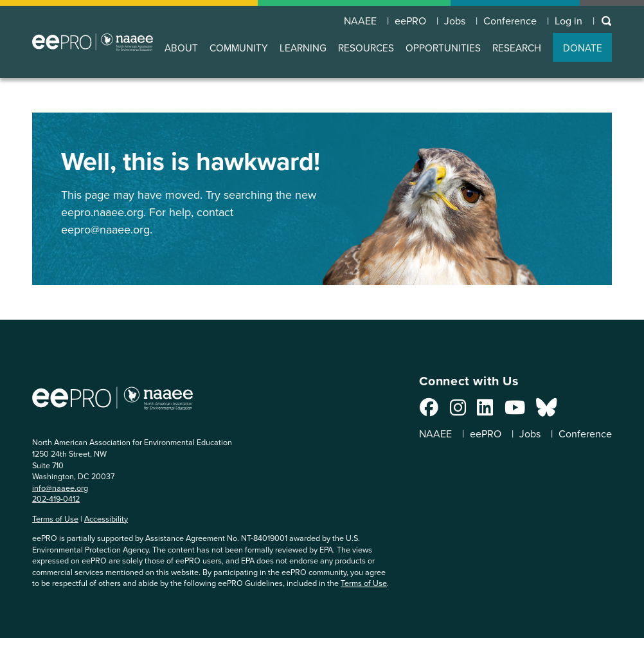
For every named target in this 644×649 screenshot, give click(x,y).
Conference (510, 21)
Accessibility (106, 519)
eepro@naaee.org (105, 230)
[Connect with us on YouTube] (513, 411)
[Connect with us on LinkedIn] (484, 411)
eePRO (409, 21)
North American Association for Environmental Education (93, 41)
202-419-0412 (56, 499)
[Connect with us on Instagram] (456, 411)
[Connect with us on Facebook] (428, 411)
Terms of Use (55, 519)
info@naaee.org (60, 488)
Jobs (454, 21)
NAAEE (358, 21)
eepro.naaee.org (102, 212)
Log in (568, 21)
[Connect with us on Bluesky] (545, 411)
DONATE (583, 48)
